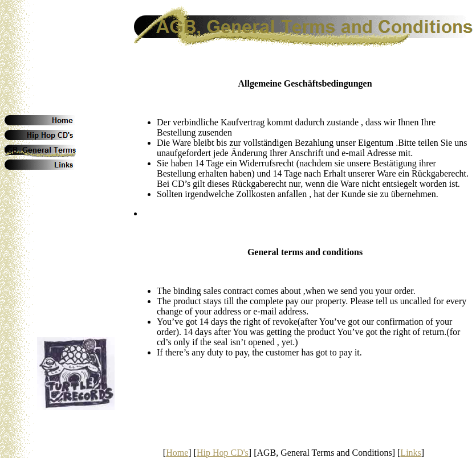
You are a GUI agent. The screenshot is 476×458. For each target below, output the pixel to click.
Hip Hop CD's (223, 453)
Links (410, 453)
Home (177, 453)
